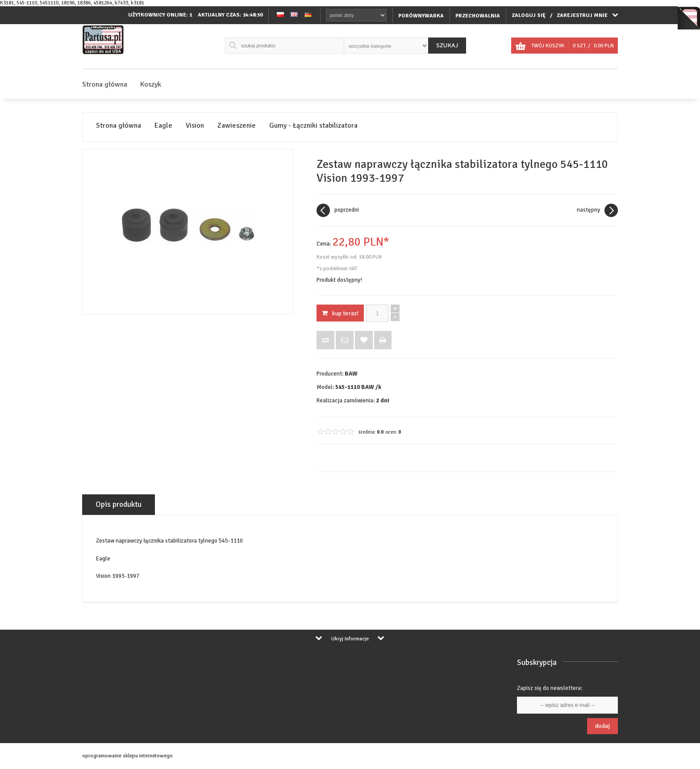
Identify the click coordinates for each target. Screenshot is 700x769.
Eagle (163, 126)
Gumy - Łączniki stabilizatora (313, 126)
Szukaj (447, 45)
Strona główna (105, 84)
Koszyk (151, 84)
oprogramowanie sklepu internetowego (127, 756)
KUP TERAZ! (340, 313)
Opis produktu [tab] (119, 504)
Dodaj (602, 726)
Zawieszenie (237, 126)
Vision (195, 126)
